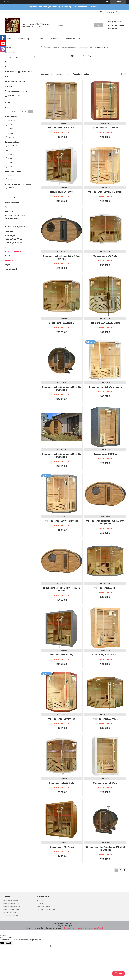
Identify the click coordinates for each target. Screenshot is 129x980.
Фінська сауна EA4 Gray (61, 655)
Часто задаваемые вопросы (16, 91)
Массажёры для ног (11, 909)
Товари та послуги (52, 47)
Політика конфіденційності (93, 928)
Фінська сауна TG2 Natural (105, 655)
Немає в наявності (69, 47)
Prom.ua (77, 923)
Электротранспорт (11, 915)
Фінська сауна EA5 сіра (105, 588)
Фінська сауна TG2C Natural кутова (105, 192)
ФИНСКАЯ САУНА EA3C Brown (105, 323)
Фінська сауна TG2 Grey (105, 454)
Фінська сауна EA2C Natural (62, 128)
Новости (9, 67)
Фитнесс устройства (11, 912)
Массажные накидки (11, 904)
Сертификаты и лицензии (15, 81)
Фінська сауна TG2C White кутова (105, 387)
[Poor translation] (9, 943)
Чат (118, 973)
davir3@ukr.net (11, 260)
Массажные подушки (12, 907)
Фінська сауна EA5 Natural (61, 323)
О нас (41, 39)
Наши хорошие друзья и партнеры (19, 72)
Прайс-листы (10, 62)
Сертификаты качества (46, 909)
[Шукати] (99, 25)
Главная (8, 39)
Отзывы (9, 86)
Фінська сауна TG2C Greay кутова (62, 521)
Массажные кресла (11, 901)
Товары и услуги (24, 39)
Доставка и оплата (72, 39)
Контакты (54, 39)
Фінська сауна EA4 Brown (62, 847)
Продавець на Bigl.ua (65, 926)
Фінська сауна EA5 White (105, 256)
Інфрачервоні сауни (86, 47)
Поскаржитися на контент (73, 928)
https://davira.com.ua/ (13, 251)
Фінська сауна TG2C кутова (61, 719)
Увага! (94, 7)
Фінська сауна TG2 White (105, 783)
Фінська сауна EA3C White (62, 783)
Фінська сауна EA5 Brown (105, 719)
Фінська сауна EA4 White (61, 192)
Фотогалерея (10, 52)
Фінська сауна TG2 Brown (105, 128)
